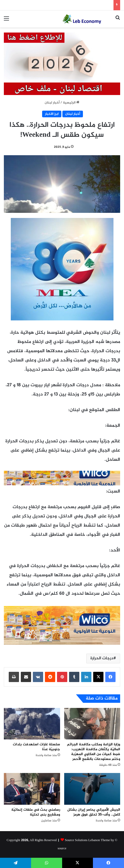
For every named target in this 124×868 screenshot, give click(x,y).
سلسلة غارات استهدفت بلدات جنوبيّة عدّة (36, 747)
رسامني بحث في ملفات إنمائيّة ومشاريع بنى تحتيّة (36, 812)
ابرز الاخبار (52, 114)
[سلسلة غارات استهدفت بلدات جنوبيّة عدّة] (32, 724)
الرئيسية (71, 103)
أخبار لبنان (52, 103)
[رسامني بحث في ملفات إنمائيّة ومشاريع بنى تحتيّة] (32, 789)
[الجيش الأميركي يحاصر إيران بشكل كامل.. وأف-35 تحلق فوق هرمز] (92, 789)
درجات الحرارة (102, 658)
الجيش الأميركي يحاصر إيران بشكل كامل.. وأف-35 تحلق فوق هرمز (94, 812)
